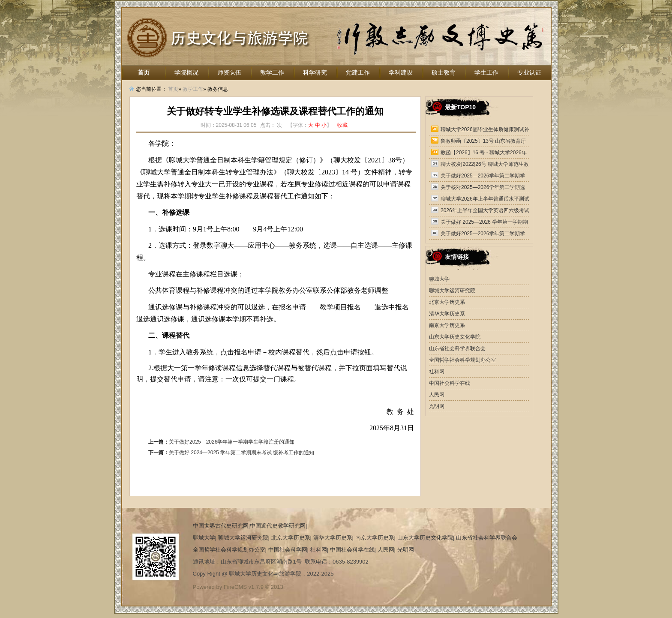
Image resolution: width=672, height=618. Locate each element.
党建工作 (358, 72)
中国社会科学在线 (450, 383)
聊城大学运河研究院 (452, 291)
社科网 (437, 372)
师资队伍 (229, 72)
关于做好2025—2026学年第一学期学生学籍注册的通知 (232, 442)
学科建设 (401, 72)
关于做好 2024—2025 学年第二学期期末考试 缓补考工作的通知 (241, 453)
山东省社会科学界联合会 (457, 348)
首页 (144, 72)
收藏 (342, 125)
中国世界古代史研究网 (221, 526)
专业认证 (529, 72)
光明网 (437, 406)
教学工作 (272, 72)
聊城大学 (439, 279)
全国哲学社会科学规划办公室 (462, 360)
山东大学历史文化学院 (455, 337)
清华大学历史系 (447, 314)
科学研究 (315, 72)
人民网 (437, 395)
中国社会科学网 (288, 550)
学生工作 (486, 72)
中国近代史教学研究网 (278, 526)
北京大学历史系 (447, 302)
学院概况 (186, 72)
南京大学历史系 (447, 325)
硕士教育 (444, 72)
